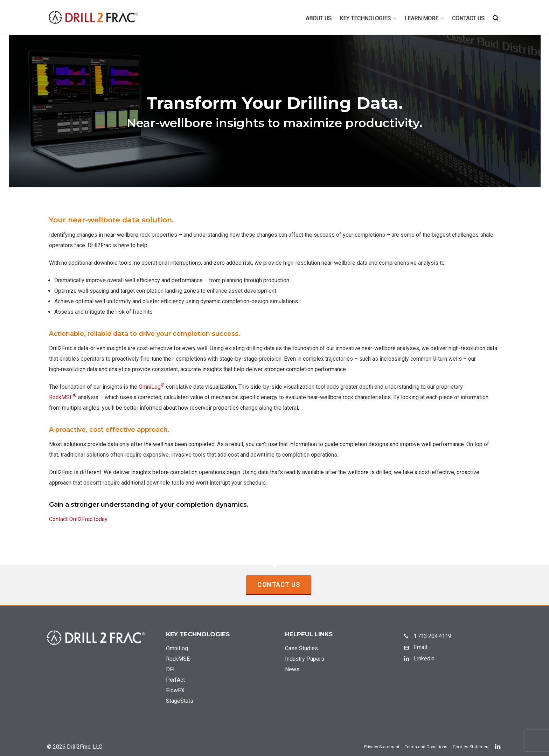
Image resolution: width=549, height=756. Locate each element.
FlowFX (175, 690)
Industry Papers (305, 659)
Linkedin (419, 658)
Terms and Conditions (426, 747)
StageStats (180, 701)
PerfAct (175, 680)
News (292, 669)
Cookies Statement (471, 747)
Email (416, 647)
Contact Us (279, 585)
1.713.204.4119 (428, 636)
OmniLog (152, 387)
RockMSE (63, 397)
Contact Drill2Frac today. (79, 519)
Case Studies (301, 648)
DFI (170, 669)
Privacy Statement (382, 747)
